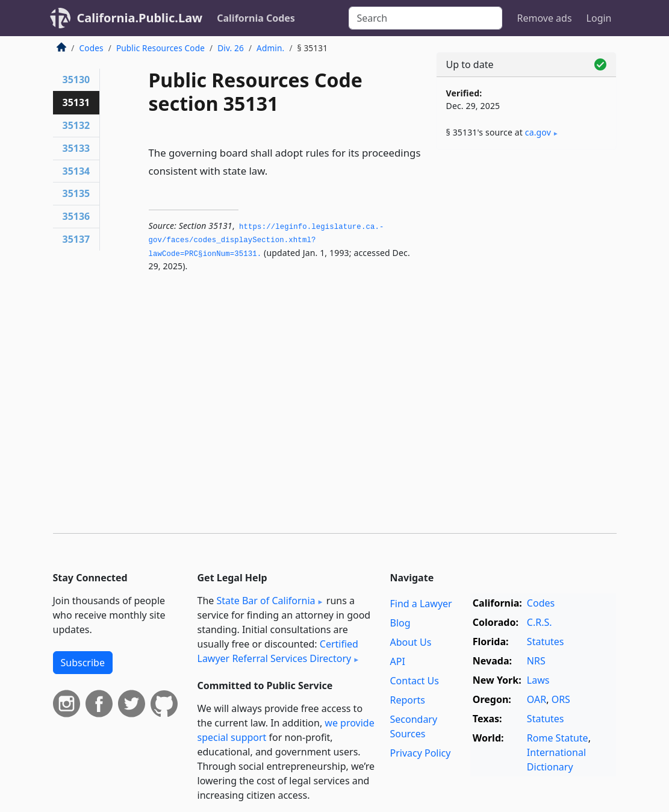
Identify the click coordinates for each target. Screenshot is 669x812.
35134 (76, 171)
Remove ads (544, 18)
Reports (407, 700)
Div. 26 (231, 48)
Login (599, 18)
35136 (76, 216)
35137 (76, 239)
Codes (92, 48)
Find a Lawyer (421, 604)
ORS (561, 699)
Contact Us (414, 681)
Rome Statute (558, 738)
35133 (76, 148)
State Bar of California (266, 601)
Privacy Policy (420, 753)
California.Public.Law (140, 18)
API (397, 661)
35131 (76, 102)
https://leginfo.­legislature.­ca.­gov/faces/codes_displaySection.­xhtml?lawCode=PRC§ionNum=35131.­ (266, 241)
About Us (410, 642)
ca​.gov (538, 132)
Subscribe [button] (83, 663)
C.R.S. (540, 622)
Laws (538, 680)
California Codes (256, 18)
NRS (536, 661)
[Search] (425, 18)
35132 (76, 125)
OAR (537, 699)
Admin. (270, 48)
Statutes (546, 642)
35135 (76, 193)
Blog (400, 623)
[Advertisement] (526, 242)
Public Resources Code (160, 48)
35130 (76, 80)
